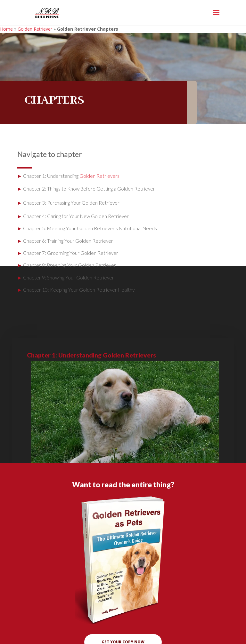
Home (6, 29)
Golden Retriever (35, 29)
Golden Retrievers (99, 176)
